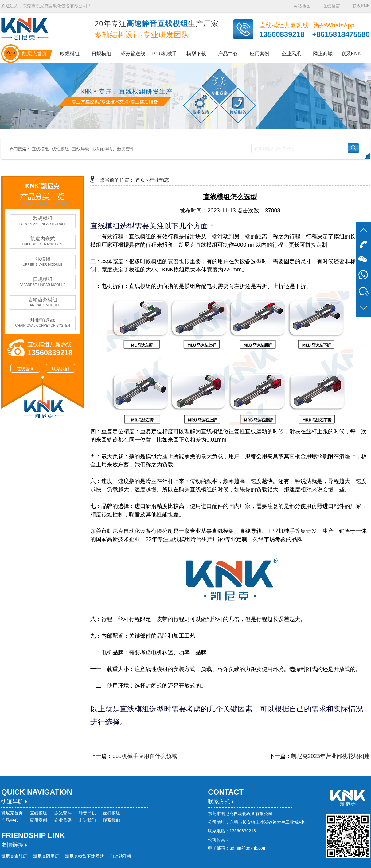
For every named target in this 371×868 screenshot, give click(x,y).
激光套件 (126, 149)
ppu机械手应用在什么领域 (145, 756)
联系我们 (61, 369)
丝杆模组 (111, 813)
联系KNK (361, 6)
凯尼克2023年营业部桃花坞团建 (330, 756)
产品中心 (10, 820)
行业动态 (159, 180)
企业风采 (63, 820)
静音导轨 (87, 813)
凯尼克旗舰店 (14, 856)
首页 (140, 180)
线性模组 (61, 149)
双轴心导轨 (103, 149)
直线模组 (40, 149)
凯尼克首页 (12, 813)
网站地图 (303, 6)
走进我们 (87, 820)
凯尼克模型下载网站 (84, 856)
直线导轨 (81, 149)
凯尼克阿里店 (46, 856)
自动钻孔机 (121, 856)
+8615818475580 (341, 34)
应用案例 (38, 820)
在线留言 (331, 6)
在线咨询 (25, 369)
